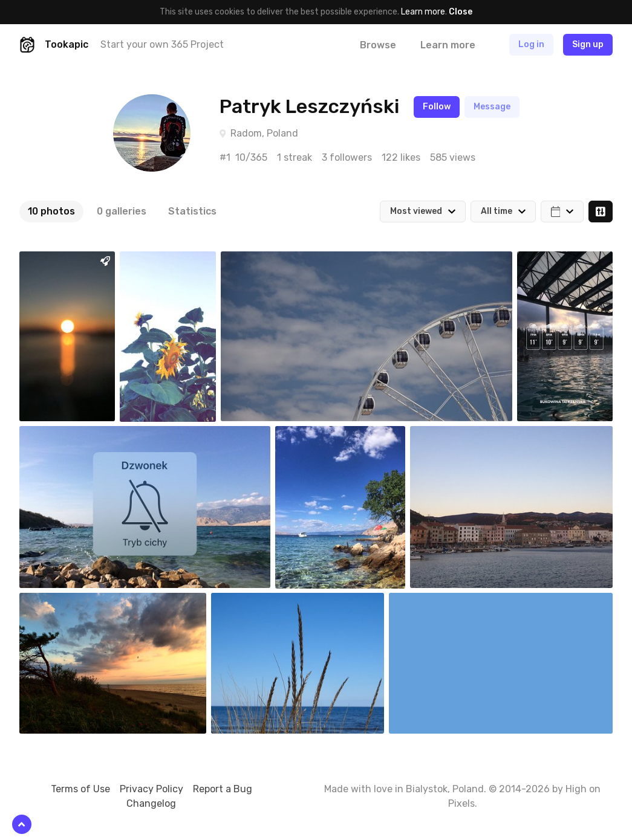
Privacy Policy (151, 789)
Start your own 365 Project (162, 44)
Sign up (588, 44)
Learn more (423, 12)
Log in (531, 44)
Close (461, 12)
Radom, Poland (264, 133)
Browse (378, 45)
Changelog (151, 803)
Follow (437, 107)
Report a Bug (223, 789)
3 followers (347, 157)
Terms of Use (80, 789)
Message (492, 107)
